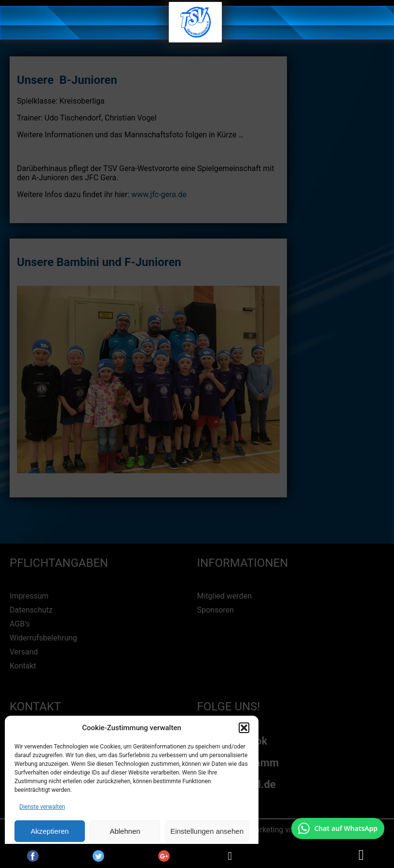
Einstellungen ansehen (207, 831)
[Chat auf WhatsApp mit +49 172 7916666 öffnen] (338, 828)
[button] (244, 728)
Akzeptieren (49, 831)
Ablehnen (125, 831)
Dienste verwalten (42, 807)
